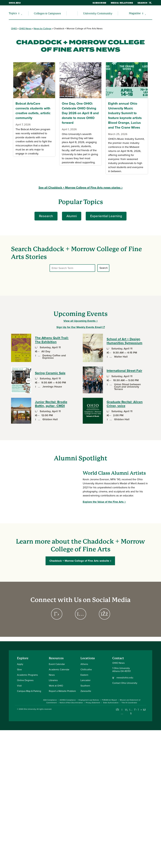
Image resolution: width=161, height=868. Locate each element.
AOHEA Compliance (68, 700)
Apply (20, 664)
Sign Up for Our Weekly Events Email (81, 327)
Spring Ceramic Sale (50, 373)
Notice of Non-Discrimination (71, 703)
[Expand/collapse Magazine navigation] (144, 13)
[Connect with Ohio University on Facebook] (117, 710)
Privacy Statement (93, 703)
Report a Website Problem (62, 691)
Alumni (72, 216)
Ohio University (30, 709)
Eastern (84, 675)
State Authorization (111, 703)
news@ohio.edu (125, 678)
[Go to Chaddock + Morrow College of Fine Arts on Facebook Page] (104, 614)
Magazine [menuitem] (135, 13)
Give (19, 669)
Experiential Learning (106, 216)
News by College (42, 29)
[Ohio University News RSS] (144, 710)
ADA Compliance (50, 700)
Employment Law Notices (89, 700)
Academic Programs (27, 675)
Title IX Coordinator (129, 703)
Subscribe (99, 3)
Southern (85, 686)
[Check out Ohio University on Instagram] (122, 713)
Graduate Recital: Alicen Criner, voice (125, 404)
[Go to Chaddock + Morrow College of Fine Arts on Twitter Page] (57, 614)
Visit (19, 686)
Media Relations (122, 3)
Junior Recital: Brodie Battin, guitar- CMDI (51, 404)
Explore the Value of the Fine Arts (103, 502)
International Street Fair (124, 371)
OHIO (14, 29)
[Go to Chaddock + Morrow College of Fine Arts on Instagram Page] (80, 614)
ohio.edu (15, 3)
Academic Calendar (59, 669)
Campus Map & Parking (29, 691)
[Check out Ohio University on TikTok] (140, 710)
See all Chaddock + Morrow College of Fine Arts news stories (80, 188)
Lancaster (86, 680)
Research (46, 216)
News (52, 675)
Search (145, 3)
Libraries (53, 680)
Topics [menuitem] (13, 13)
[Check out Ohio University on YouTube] (131, 711)
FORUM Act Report (109, 700)
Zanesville (86, 691)
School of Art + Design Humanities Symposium (124, 341)
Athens (84, 664)
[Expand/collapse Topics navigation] (20, 13)
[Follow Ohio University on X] (135, 710)
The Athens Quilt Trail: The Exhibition (52, 340)
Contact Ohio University (125, 683)
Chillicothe (86, 669)
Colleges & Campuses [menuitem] (47, 13)
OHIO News (25, 29)
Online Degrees (25, 680)
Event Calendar (57, 664)
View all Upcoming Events (80, 321)
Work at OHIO (56, 686)
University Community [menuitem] (98, 13)
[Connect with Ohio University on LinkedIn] (126, 710)
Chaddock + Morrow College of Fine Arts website (79, 561)
